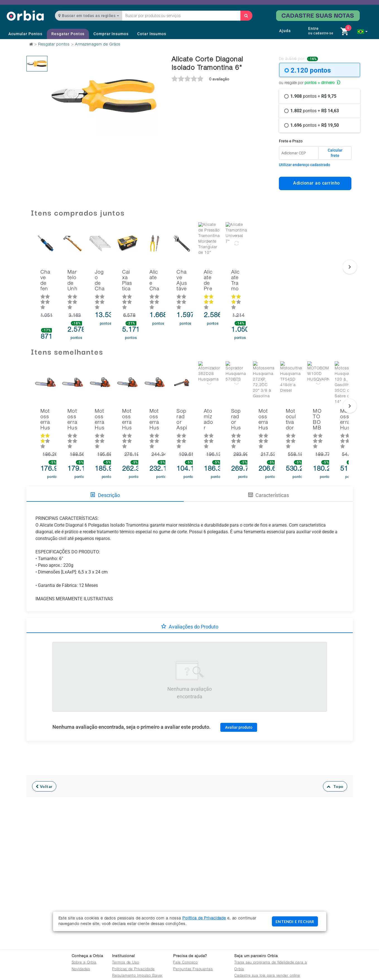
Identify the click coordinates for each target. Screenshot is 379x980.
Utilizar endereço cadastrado (305, 165)
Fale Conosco (185, 963)
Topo (335, 762)
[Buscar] (246, 16)
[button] (362, 32)
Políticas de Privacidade (133, 970)
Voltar (44, 762)
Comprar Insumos (111, 34)
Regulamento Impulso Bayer (137, 976)
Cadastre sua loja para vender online (267, 976)
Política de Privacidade (204, 919)
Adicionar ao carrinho (315, 183)
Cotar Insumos (152, 34)
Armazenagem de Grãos (98, 45)
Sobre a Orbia (84, 963)
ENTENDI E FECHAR (295, 922)
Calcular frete (335, 153)
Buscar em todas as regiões (89, 16)
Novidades (81, 970)
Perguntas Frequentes (193, 970)
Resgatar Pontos (68, 34)
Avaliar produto (239, 703)
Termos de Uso (125, 963)
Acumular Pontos (25, 34)
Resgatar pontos (54, 45)
